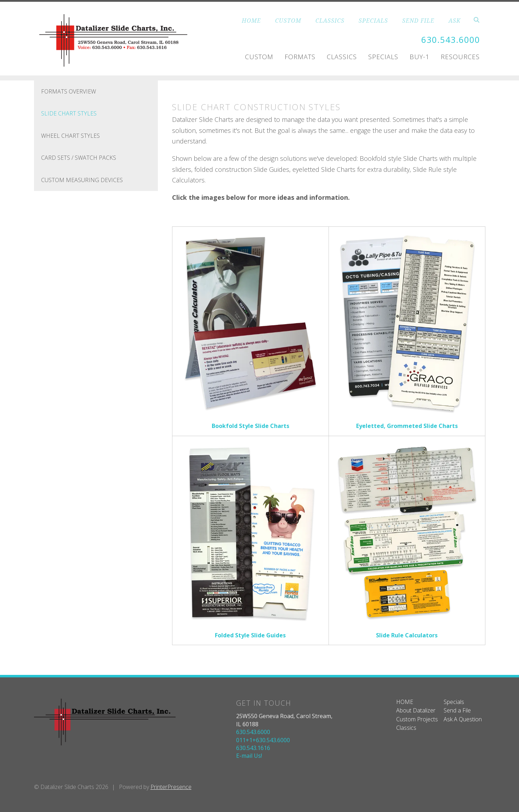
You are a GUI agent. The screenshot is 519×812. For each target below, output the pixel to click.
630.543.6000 (451, 40)
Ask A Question (463, 719)
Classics (342, 56)
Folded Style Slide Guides (250, 635)
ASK (455, 21)
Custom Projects (417, 719)
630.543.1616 (253, 748)
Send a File (457, 710)
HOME (251, 21)
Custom (259, 56)
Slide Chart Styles (69, 113)
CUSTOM (288, 21)
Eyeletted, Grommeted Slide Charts (407, 426)
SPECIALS (373, 21)
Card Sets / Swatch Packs (79, 158)
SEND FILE (418, 21)
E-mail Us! (249, 756)
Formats (300, 56)
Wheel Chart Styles (70, 136)
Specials (383, 56)
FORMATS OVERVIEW (69, 91)
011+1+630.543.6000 (263, 740)
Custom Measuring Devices (82, 180)
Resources (460, 56)
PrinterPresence (171, 787)
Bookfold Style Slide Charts (250, 426)
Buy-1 (420, 56)
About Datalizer (416, 710)
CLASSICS (330, 21)
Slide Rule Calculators (407, 635)
